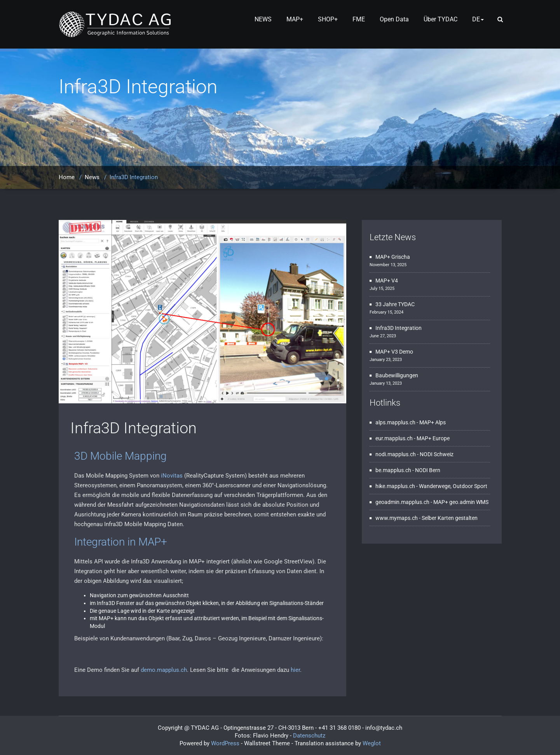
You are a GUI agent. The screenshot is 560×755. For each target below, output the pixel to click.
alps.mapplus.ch (395, 422)
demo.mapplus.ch (164, 670)
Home (67, 177)
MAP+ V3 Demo (394, 352)
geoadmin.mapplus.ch (402, 502)
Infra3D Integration (133, 428)
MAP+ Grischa (393, 257)
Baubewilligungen (397, 375)
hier (295, 670)
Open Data (394, 19)
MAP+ (295, 19)
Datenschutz (309, 736)
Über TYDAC (440, 19)
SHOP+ (328, 19)
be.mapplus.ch (393, 470)
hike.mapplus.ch (395, 486)
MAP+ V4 (387, 281)
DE (478, 19)
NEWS (263, 19)
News (92, 177)
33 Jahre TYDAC (395, 304)
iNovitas (172, 476)
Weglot (372, 743)
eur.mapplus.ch (394, 438)
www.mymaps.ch (397, 518)
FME (359, 19)
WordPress (225, 743)
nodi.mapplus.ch (396, 454)
